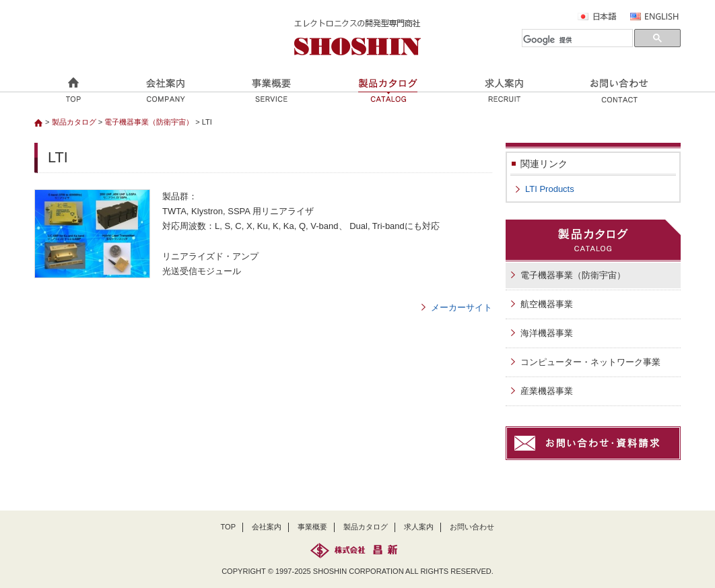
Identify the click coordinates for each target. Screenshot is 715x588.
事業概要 (312, 527)
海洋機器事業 (547, 333)
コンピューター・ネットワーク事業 (590, 362)
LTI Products (550, 189)
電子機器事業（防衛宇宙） (149, 122)
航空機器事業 (547, 304)
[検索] (577, 40)
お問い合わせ (472, 527)
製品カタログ (74, 122)
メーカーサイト (462, 307)
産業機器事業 (547, 391)
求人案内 (419, 527)
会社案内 (267, 527)
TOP (229, 527)
